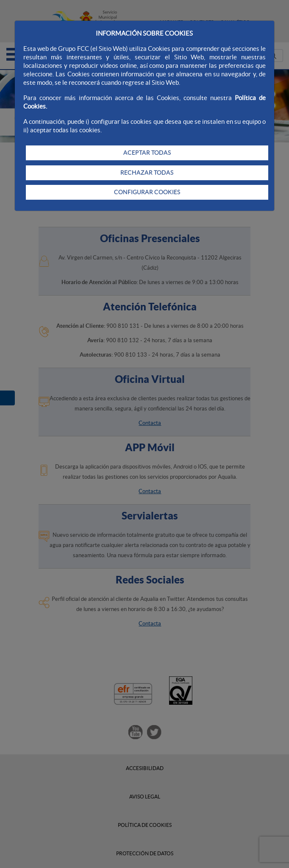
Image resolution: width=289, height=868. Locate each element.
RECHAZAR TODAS (147, 173)
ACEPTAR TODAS (147, 153)
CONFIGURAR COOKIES (147, 192)
